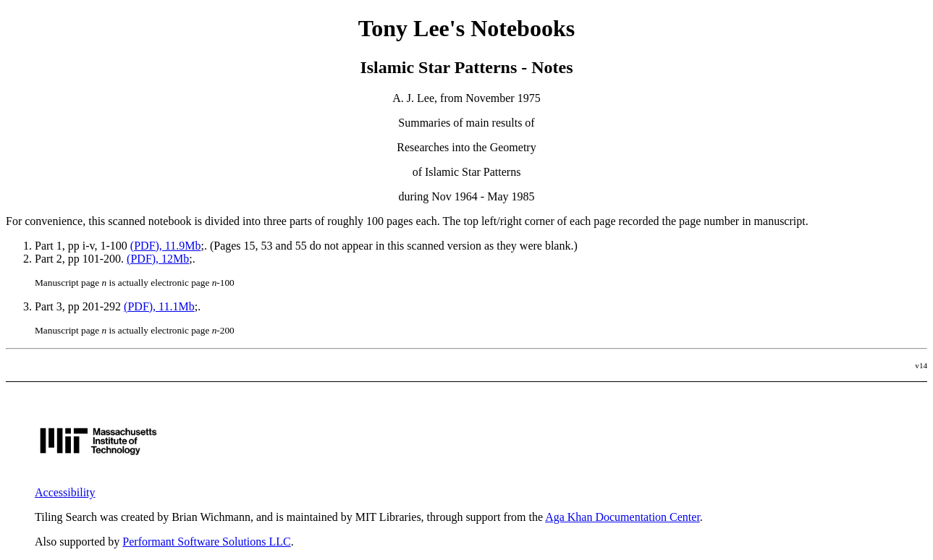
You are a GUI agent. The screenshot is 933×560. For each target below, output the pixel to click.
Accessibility (65, 492)
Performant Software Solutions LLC (206, 542)
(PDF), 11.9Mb (166, 246)
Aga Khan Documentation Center (622, 517)
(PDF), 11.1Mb (159, 306)
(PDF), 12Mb (158, 259)
